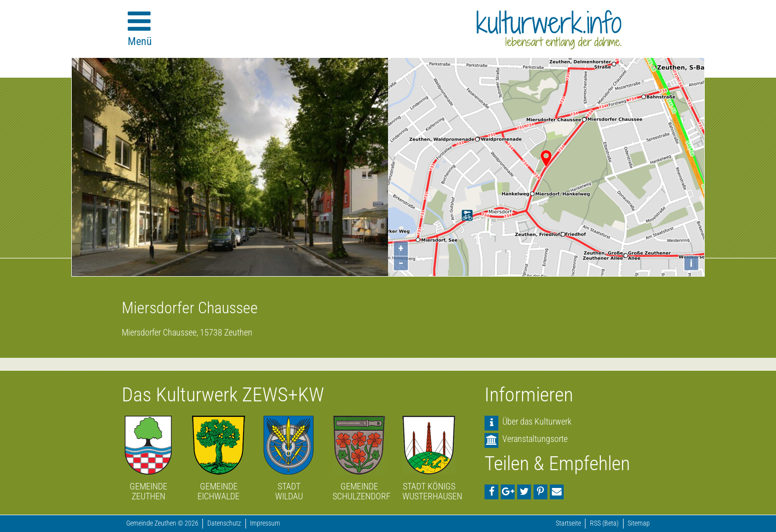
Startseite (568, 523)
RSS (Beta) (604, 523)
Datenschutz (224, 523)
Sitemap (639, 523)
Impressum (265, 523)
